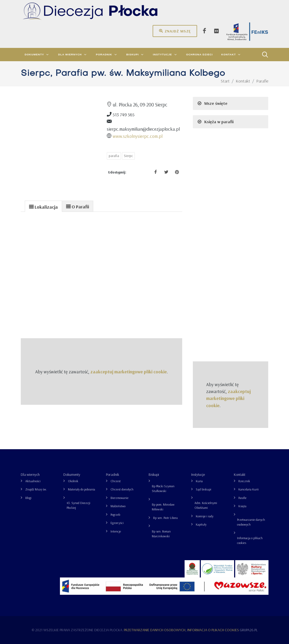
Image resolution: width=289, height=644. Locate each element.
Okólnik (73, 481)
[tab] (43, 206)
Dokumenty (72, 474)
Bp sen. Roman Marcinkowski (161, 534)
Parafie (242, 498)
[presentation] (43, 207)
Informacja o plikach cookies (250, 540)
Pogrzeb (115, 515)
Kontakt (240, 474)
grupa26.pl (249, 630)
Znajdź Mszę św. (36, 489)
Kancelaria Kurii (249, 489)
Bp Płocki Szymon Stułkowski (163, 488)
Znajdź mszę (175, 31)
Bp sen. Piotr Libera (165, 518)
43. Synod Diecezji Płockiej (78, 505)
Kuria (199, 481)
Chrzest (116, 481)
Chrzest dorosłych (122, 489)
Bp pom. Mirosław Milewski (163, 507)
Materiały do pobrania (82, 489)
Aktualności (33, 481)
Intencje (116, 531)
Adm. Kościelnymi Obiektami (206, 505)
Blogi (28, 498)
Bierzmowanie (119, 498)
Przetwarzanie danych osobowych (251, 522)
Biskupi (154, 474)
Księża (242, 506)
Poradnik (113, 474)
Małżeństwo (118, 506)
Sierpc (128, 156)
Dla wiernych (30, 474)
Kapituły (201, 524)
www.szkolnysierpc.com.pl (138, 136)
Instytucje (198, 474)
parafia (114, 156)
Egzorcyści (117, 523)
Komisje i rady (205, 516)
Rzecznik (244, 481)
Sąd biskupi (203, 489)
